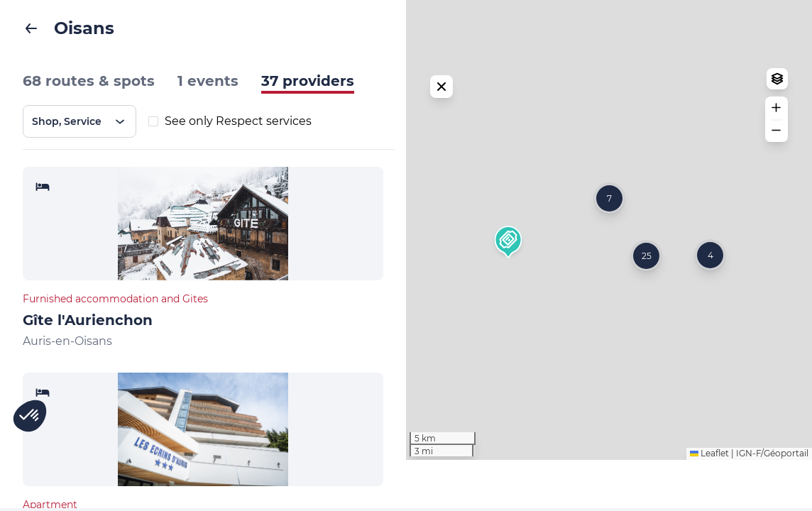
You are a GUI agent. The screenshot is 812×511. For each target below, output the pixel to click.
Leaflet (709, 504)
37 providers (308, 81)
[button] (508, 268)
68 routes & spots (89, 81)
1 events (208, 81)
